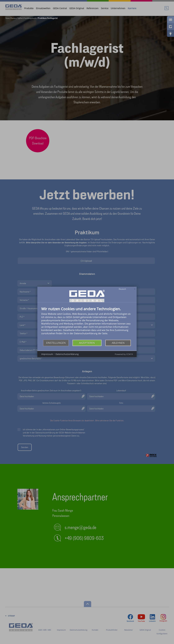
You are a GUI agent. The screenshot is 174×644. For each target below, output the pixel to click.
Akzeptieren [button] (87, 343)
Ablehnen (118, 343)
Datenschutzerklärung (67, 354)
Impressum (47, 354)
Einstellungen (56, 343)
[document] (87, 323)
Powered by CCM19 (124, 354)
